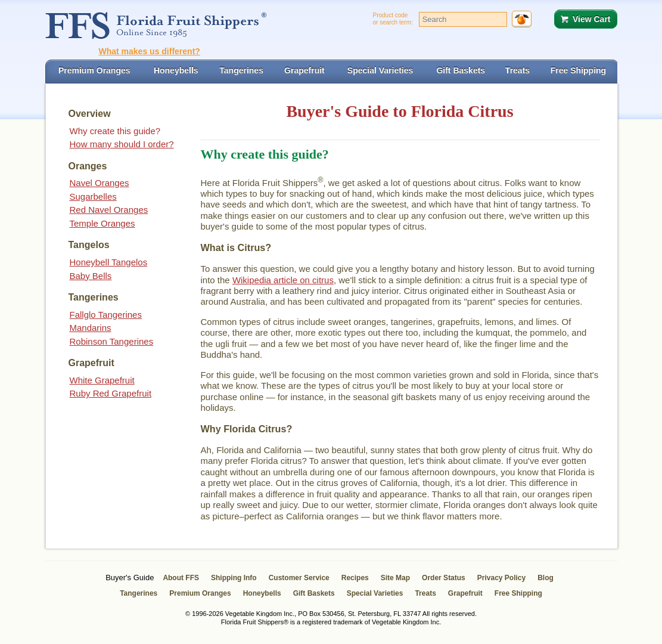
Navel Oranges (100, 183)
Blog (546, 578)
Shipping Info (234, 578)
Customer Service (299, 578)
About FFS (181, 578)
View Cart (592, 19)
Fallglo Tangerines (106, 315)
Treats (425, 593)
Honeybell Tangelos (109, 262)
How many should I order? (122, 144)
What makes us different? (150, 51)
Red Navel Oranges (109, 210)
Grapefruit (465, 593)
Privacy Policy (501, 578)
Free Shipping (518, 593)
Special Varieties (375, 593)
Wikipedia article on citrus (283, 280)
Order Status (444, 578)
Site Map (395, 578)
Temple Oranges (102, 223)
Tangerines (139, 593)
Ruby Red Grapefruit (111, 393)
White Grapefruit (102, 380)
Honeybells (262, 593)
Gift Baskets (314, 593)
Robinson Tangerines (112, 341)
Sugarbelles (93, 196)
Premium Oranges (200, 593)
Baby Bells (91, 276)
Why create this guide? (115, 131)
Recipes (355, 578)
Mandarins (91, 328)
